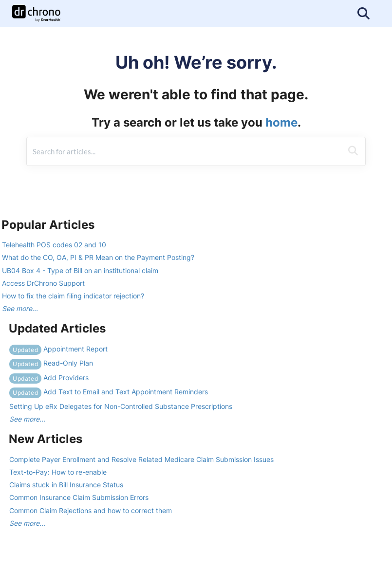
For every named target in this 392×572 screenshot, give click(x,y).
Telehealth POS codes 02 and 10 (54, 245)
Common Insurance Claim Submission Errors (79, 497)
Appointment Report (58, 349)
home (281, 122)
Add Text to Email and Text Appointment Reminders (109, 392)
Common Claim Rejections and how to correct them (91, 510)
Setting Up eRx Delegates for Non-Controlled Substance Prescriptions (121, 406)
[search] (185, 151)
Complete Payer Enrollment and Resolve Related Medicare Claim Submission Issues (141, 459)
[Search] (353, 151)
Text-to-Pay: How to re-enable (58, 472)
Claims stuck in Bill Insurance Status (66, 485)
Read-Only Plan (51, 363)
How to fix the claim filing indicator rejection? (73, 296)
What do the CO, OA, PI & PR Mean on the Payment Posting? (98, 257)
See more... (20, 308)
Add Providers (49, 378)
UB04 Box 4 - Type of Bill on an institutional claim (80, 270)
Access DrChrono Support (43, 283)
